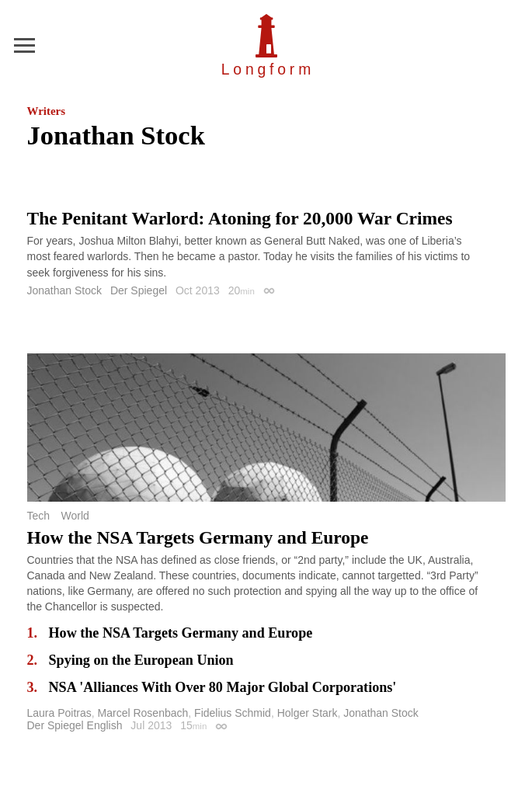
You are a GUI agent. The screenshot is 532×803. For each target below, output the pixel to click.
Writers (46, 111)
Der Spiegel (139, 290)
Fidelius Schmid (233, 713)
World (75, 516)
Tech (39, 516)
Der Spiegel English (75, 725)
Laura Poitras (59, 713)
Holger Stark (308, 713)
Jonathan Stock (65, 290)
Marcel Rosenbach (143, 713)
